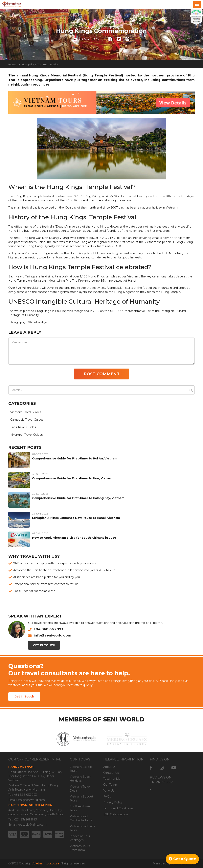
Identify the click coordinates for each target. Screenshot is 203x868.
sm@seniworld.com (31, 800)
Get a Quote (182, 859)
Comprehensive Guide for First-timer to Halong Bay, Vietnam (78, 498)
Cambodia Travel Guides (27, 420)
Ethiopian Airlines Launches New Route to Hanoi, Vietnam (76, 518)
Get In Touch (44, 645)
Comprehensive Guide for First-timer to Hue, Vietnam (73, 478)
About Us (110, 767)
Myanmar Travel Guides (26, 435)
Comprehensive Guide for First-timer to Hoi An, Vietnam (75, 458)
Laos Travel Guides (23, 427)
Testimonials (112, 779)
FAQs (107, 797)
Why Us (109, 791)
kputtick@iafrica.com (32, 825)
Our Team (110, 785)
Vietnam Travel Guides (26, 412)
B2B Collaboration (116, 814)
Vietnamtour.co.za (46, 863)
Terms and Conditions (118, 808)
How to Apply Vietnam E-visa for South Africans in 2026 (74, 538)
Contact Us (111, 773)
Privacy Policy (113, 802)
